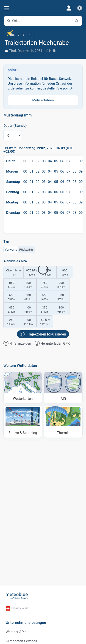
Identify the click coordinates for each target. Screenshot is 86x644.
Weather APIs (16, 632)
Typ (6, 242)
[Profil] (69, 8)
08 (75, 161)
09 (81, 161)
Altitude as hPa (15, 261)
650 (12, 298)
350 (45, 310)
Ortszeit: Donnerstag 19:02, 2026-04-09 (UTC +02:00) (39, 150)
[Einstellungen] (80, 8)
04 (50, 161)
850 (12, 285)
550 (45, 298)
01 (31, 161)
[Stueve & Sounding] (23, 422)
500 (61, 298)
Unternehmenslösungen (26, 623)
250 (12, 322)
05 (56, 161)
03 (44, 161)
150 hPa (45, 322)
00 (25, 161)
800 (28, 285)
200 (28, 322)
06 (62, 161)
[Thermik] (63, 422)
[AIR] (63, 388)
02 (37, 161)
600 (28, 298)
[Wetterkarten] (23, 388)
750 (45, 285)
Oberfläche (14, 273)
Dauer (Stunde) (15, 126)
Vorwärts (11, 250)
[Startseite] (17, 596)
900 (65, 273)
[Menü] (7, 8)
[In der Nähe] (76, 21)
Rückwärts (26, 250)
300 (61, 310)
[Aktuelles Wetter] (43, 33)
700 (61, 285)
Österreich (25, 51)
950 (48, 273)
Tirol (13, 51)
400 (28, 310)
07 (68, 161)
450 (12, 310)
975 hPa (32, 273)
